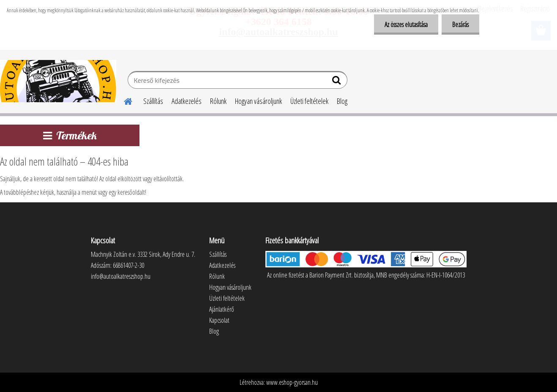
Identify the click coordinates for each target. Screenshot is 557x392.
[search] (337, 82)
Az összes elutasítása (406, 24)
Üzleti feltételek (309, 101)
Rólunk (218, 101)
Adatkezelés (187, 101)
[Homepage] (123, 100)
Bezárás (460, 24)
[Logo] (58, 81)
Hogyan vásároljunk (258, 101)
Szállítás (153, 101)
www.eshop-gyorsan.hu (292, 382)
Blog (342, 101)
